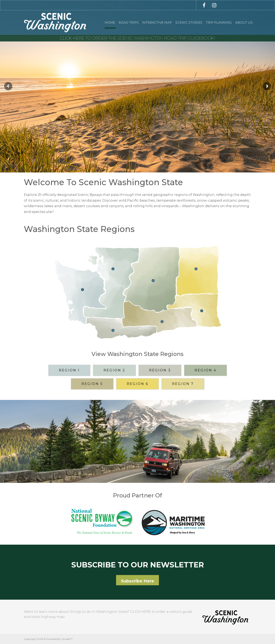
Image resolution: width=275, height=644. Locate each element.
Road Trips (129, 22)
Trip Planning (219, 22)
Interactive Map (157, 22)
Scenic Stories (189, 22)
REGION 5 (92, 384)
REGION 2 (114, 370)
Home (110, 22)
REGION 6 (137, 384)
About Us (244, 22)
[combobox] (137, 5)
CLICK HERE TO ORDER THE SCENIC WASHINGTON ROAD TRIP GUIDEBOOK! (137, 38)
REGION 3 (160, 370)
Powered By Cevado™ (59, 639)
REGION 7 (183, 384)
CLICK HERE (141, 612)
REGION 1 (69, 370)
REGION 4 (205, 370)
